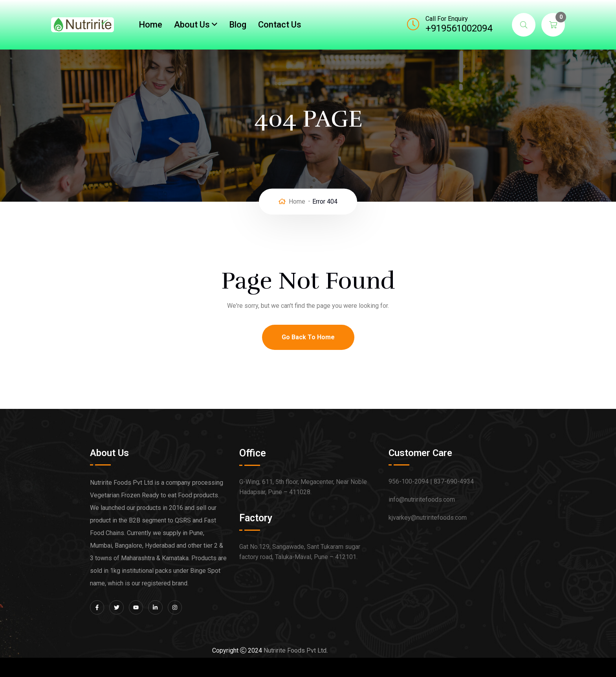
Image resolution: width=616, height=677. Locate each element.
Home (150, 25)
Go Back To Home (308, 337)
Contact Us (280, 25)
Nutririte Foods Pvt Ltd (295, 650)
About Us (192, 25)
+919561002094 (459, 28)
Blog (238, 25)
